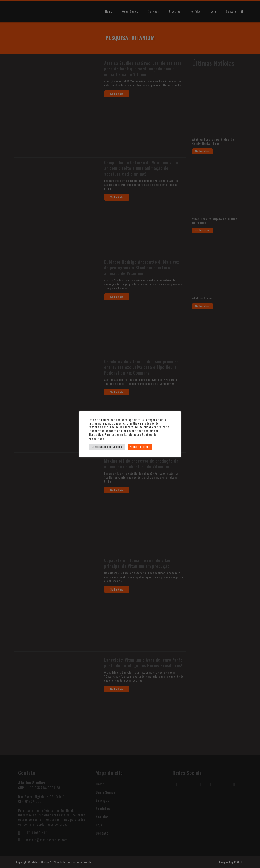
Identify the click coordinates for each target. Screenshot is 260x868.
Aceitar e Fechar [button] (140, 447)
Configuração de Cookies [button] (107, 447)
